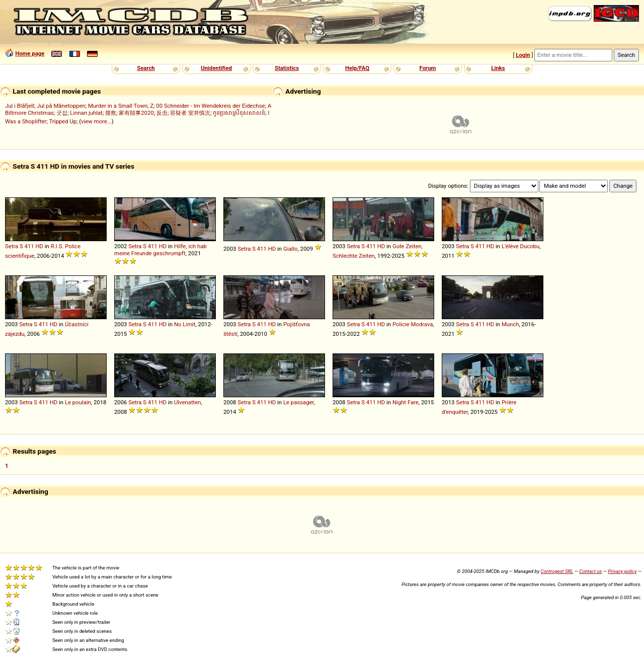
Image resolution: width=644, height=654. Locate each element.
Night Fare (406, 402)
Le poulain (78, 402)
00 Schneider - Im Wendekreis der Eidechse (210, 106)
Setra (12, 246)
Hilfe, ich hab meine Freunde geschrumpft (160, 250)
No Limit (185, 324)
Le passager (299, 402)
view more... (96, 121)
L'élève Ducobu (520, 246)
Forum (428, 68)
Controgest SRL (557, 571)
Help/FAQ (357, 68)
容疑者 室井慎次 (190, 113)
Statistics (287, 68)
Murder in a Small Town (118, 106)
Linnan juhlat (86, 113)
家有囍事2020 (136, 113)
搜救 (111, 113)
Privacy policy (622, 571)
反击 (162, 113)
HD (40, 246)
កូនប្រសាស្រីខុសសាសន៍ (239, 113)
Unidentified (216, 68)
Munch (510, 324)
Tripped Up (63, 121)
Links (498, 68)
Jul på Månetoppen (61, 106)
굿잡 (62, 113)
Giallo (291, 249)
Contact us (590, 571)
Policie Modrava (413, 324)
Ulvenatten (188, 402)
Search (146, 68)
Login (523, 55)
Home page (30, 53)
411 (29, 246)
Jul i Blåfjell (20, 106)
